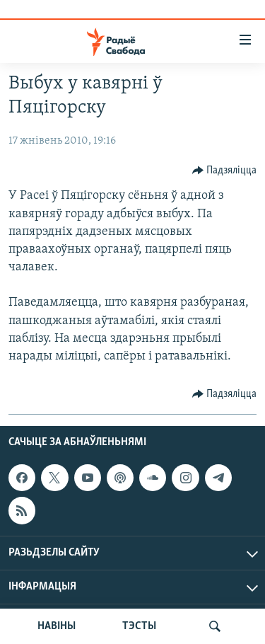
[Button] (225, 171)
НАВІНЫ (57, 626)
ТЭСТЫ (139, 626)
